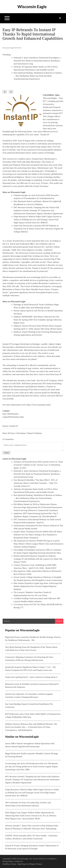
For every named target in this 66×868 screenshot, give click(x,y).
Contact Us (19, 861)
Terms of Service (40, 859)
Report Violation (35, 433)
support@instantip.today (13, 417)
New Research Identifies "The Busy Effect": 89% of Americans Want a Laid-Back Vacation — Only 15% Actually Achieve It (36, 483)
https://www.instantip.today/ (39, 405)
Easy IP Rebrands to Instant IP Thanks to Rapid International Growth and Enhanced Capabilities (33, 34)
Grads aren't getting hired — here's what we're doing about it (31, 677)
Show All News (9, 433)
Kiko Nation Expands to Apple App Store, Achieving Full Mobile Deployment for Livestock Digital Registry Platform (38, 586)
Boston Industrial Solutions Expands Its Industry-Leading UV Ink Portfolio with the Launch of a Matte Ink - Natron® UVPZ (38, 559)
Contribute (51, 859)
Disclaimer (21, 433)
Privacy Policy (8, 861)
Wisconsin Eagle (32, 7)
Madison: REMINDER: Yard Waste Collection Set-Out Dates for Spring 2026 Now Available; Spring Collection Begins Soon (38, 320)
